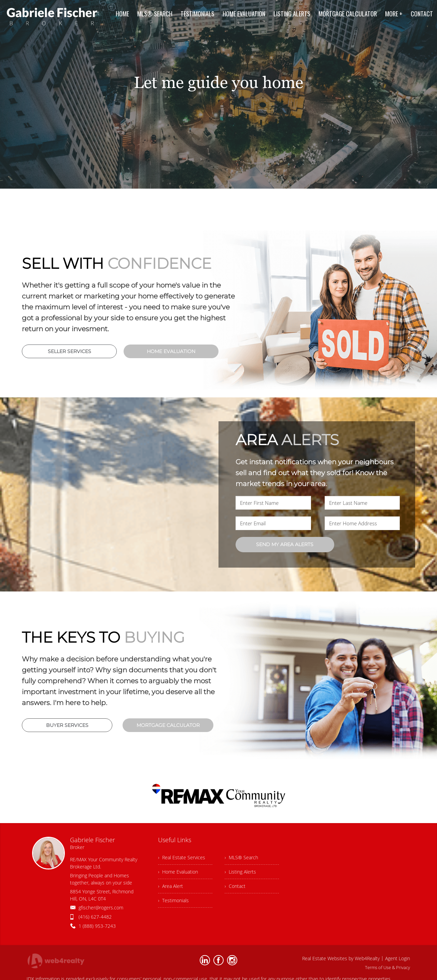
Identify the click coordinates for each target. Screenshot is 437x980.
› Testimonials (173, 900)
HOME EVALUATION (171, 351)
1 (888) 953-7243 (97, 926)
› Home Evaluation (178, 872)
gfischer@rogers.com (101, 908)
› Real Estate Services (182, 857)
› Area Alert (171, 886)
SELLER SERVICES (69, 351)
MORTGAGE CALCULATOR (168, 725)
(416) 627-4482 (95, 917)
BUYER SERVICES (67, 725)
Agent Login (398, 958)
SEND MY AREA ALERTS (285, 544)
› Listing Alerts (240, 872)
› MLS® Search (241, 857)
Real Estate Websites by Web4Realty (341, 958)
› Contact (235, 886)
